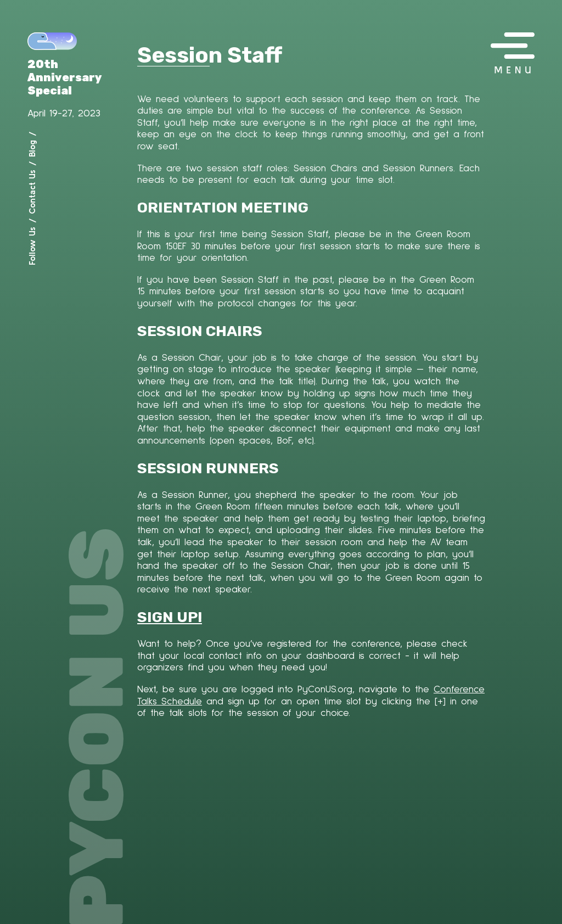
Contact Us (32, 192)
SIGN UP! (170, 617)
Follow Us (32, 246)
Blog (32, 149)
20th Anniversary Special (65, 77)
